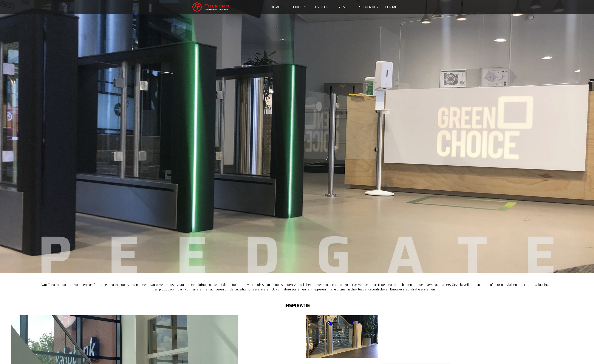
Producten (298, 7)
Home (275, 7)
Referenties (368, 7)
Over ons (323, 7)
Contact (392, 7)
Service (344, 7)
